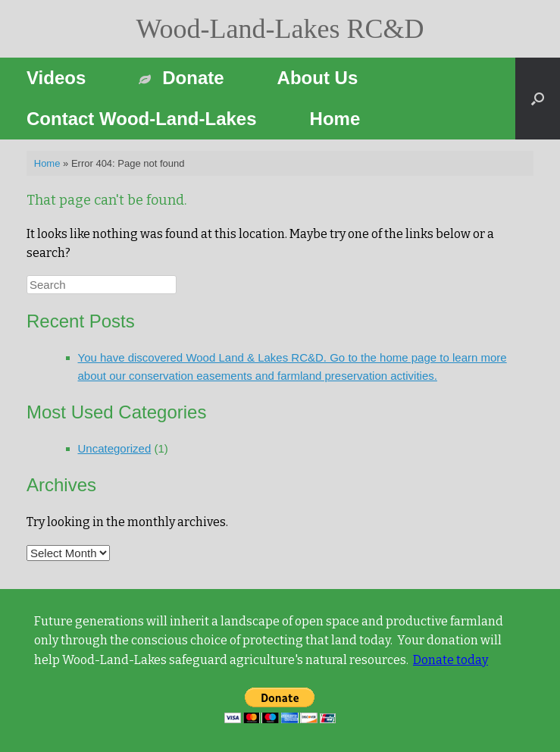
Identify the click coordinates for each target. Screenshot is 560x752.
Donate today (451, 660)
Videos (56, 78)
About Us (318, 78)
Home (335, 119)
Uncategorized (115, 448)
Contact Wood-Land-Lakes (142, 119)
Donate (181, 78)
